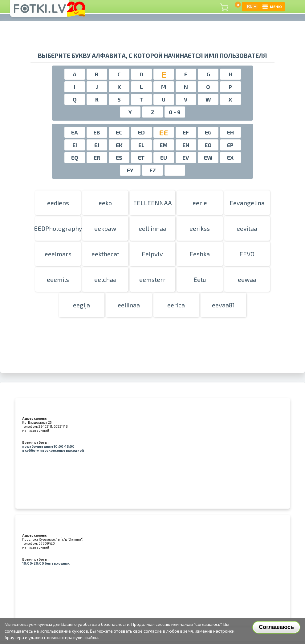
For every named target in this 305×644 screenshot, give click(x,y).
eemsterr (152, 279)
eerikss (200, 228)
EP (230, 145)
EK (119, 145)
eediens (58, 203)
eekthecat (105, 254)
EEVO (247, 254)
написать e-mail (36, 430)
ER (97, 158)
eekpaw (105, 228)
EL (141, 145)
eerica (176, 305)
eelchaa (105, 279)
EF (186, 132)
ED (141, 132)
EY (130, 170)
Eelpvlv (152, 254)
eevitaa (247, 228)
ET (141, 158)
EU (164, 158)
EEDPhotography (58, 228)
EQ (75, 158)
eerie (200, 203)
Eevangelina (247, 203)
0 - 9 (175, 112)
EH (230, 132)
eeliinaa (129, 305)
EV (186, 158)
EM (164, 145)
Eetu (200, 279)
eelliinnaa (152, 228)
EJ (97, 145)
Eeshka (200, 254)
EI (75, 145)
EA (75, 132)
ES (119, 158)
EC (119, 132)
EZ (153, 170)
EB (97, 132)
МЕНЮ (272, 6)
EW (208, 158)
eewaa (247, 279)
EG (208, 132)
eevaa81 (223, 305)
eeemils (58, 279)
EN (186, 145)
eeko (105, 203)
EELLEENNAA (152, 203)
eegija (81, 305)
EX (230, 158)
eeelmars (58, 254)
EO (208, 145)
